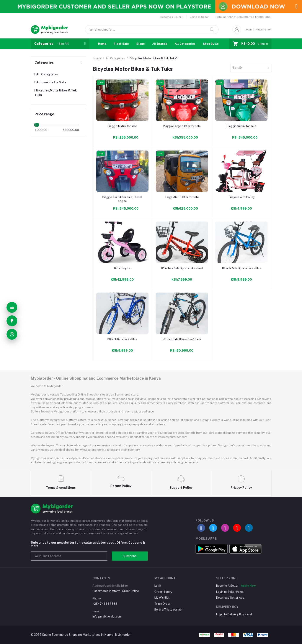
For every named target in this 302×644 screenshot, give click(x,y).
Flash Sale (121, 44)
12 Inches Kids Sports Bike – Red (182, 268)
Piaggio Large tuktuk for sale (182, 126)
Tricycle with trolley (242, 197)
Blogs (140, 44)
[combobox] (251, 68)
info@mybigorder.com (107, 617)
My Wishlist (162, 598)
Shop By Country (215, 44)
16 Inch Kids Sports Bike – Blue (242, 268)
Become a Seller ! (171, 17)
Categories (44, 62)
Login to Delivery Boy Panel (234, 614)
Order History (163, 592)
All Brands (160, 44)
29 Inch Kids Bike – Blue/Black (182, 339)
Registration (264, 30)
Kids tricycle (122, 268)
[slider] (37, 125)
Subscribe (130, 556)
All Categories (185, 44)
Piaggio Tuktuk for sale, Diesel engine (122, 199)
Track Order (162, 604)
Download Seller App (230, 598)
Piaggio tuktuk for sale (122, 126)
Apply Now (248, 586)
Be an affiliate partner (169, 610)
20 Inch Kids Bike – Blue (122, 339)
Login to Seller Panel (230, 592)
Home (102, 44)
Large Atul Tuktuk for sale (182, 197)
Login (248, 30)
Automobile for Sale (50, 82)
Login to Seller (199, 17)
